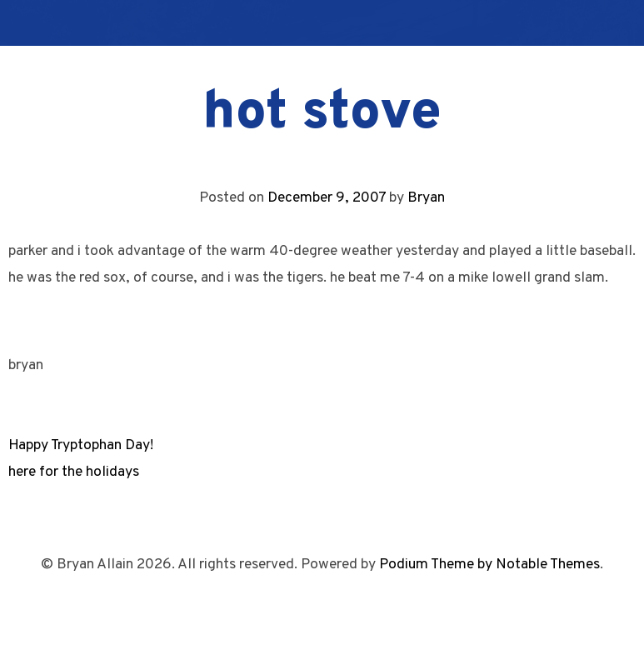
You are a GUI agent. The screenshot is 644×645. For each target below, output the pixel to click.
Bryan (426, 198)
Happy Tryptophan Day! (81, 445)
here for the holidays (74, 472)
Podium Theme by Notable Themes (489, 565)
